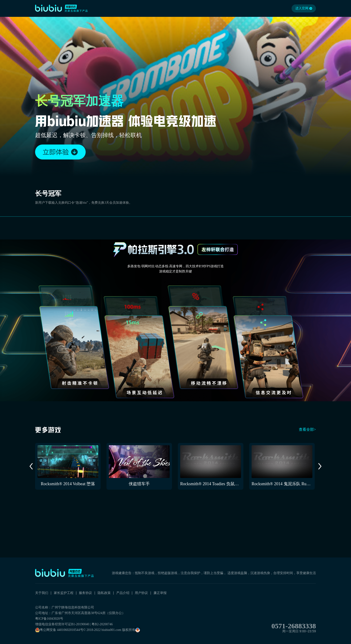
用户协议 (141, 593)
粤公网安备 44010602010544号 (59, 630)
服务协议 (85, 593)
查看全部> (307, 429)
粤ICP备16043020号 (49, 619)
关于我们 (42, 593)
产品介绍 (123, 593)
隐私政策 (104, 593)
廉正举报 (160, 593)
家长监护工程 (64, 593)
